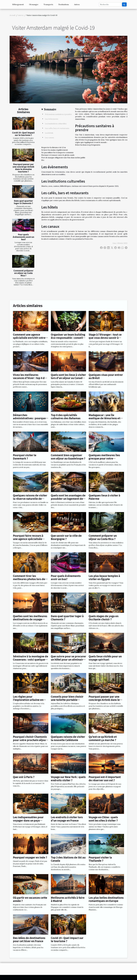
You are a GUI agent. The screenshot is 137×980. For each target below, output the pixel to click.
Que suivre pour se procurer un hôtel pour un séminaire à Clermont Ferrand (68, 659)
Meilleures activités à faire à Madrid (68, 899)
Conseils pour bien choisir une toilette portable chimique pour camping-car (68, 700)
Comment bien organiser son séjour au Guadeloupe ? (68, 457)
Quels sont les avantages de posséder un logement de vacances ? (68, 499)
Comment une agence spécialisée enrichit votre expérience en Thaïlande (29, 338)
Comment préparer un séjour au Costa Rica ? (23, 273)
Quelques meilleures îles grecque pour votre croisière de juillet (104, 458)
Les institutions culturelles (56, 124)
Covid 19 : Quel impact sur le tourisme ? (23, 134)
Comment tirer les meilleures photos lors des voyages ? (30, 579)
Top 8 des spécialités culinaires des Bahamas (66, 417)
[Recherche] (110, 4)
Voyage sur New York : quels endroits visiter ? (68, 778)
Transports (48, 4)
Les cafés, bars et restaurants (57, 128)
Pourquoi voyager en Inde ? (30, 857)
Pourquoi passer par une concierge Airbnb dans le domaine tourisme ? (23, 168)
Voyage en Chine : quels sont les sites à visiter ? (103, 819)
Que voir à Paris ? (24, 777)
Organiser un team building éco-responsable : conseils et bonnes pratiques (68, 338)
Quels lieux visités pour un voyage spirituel (105, 658)
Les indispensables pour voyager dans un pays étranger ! (28, 820)
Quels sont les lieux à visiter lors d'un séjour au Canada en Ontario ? (68, 378)
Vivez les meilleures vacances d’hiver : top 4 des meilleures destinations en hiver (30, 380)
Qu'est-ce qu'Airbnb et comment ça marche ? (103, 738)
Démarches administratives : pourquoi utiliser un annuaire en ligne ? (30, 420)
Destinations (64, 4)
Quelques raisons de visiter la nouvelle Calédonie (68, 738)
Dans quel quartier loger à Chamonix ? (23, 202)
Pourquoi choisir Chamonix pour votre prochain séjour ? (30, 740)
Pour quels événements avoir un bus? (23, 237)
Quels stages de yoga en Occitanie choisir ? (104, 618)
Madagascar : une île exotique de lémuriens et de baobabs (104, 418)
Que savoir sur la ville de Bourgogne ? (66, 537)
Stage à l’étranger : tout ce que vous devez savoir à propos (105, 338)
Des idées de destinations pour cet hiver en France (29, 939)
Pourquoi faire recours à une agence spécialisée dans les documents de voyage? (28, 540)
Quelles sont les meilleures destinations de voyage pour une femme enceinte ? (30, 619)
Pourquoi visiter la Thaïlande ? (100, 859)
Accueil (12, 15)
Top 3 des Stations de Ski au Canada (68, 859)
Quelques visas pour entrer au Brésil (106, 376)
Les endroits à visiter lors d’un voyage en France (67, 819)
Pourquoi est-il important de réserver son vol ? (105, 778)
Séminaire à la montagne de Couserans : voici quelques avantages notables (31, 659)
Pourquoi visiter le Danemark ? (25, 457)
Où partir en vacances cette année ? (30, 899)
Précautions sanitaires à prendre (58, 114)
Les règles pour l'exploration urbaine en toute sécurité (28, 700)
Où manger (34, 4)
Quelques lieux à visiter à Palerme (104, 497)
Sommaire (50, 109)
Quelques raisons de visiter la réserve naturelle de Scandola (30, 499)
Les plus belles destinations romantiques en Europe (106, 899)
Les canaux (49, 138)
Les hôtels (49, 133)
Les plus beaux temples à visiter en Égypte (104, 577)
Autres (77, 4)
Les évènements (52, 119)
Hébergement (18, 4)
